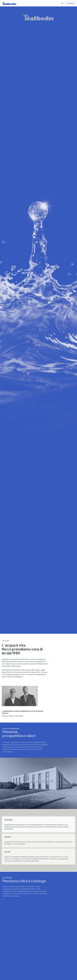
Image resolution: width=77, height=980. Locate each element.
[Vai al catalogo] (70, 3)
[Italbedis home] (9, 3)
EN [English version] (62, 3)
